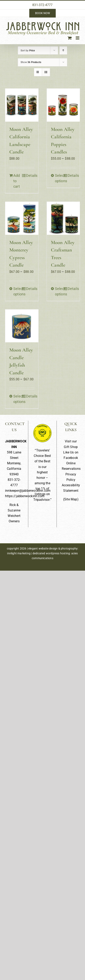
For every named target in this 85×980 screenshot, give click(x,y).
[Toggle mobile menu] (78, 38)
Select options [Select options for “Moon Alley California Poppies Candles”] (59, 178)
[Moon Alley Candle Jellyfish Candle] (22, 326)
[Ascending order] (63, 50)
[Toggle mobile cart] (70, 38)
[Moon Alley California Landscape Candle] (22, 105)
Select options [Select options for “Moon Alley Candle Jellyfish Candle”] (17, 399)
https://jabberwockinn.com (25, 496)
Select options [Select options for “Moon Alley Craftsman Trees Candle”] (59, 291)
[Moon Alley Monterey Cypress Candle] (22, 218)
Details (30, 175)
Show (31, 62)
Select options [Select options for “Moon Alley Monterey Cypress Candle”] (17, 291)
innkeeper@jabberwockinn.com (28, 491)
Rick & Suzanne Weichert (14, 510)
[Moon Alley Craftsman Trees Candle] (63, 218)
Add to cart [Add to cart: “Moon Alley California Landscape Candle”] (17, 181)
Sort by (28, 51)
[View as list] (46, 72)
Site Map (71, 499)
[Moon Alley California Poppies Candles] (63, 105)
